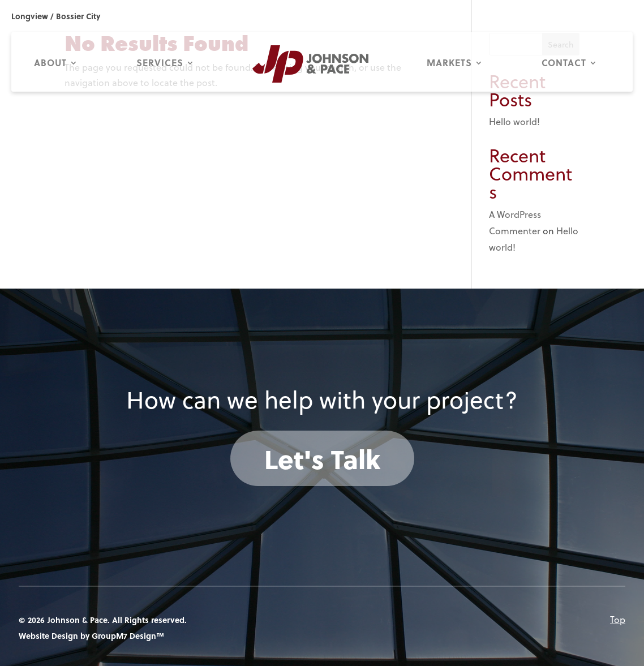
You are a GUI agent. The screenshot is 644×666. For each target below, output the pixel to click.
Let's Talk (322, 458)
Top (618, 620)
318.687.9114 (611, 16)
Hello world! (514, 122)
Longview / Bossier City (56, 16)
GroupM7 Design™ (128, 635)
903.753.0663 (557, 16)
